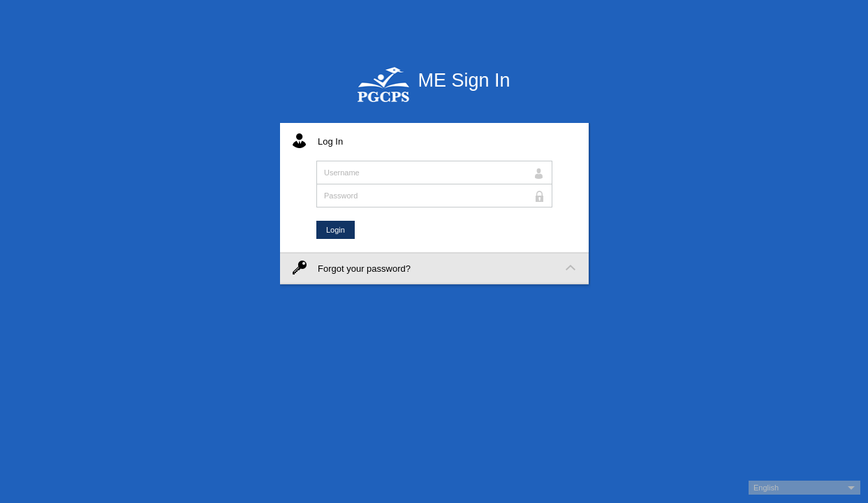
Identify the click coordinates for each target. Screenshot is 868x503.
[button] (804, 488)
